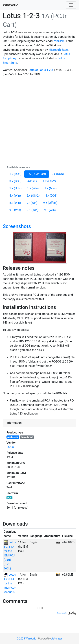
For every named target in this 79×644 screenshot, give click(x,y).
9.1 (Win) (32, 210)
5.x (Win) (15, 203)
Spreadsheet (27, 437)
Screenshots (17, 226)
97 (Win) (32, 203)
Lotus (10, 447)
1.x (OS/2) (49, 181)
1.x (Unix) (15, 188)
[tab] (39, 423)
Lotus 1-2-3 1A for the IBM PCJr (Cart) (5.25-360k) (10, 555)
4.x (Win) (15, 196)
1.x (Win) (33, 188)
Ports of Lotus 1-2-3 (40, 70)
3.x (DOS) (15, 181)
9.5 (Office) (50, 203)
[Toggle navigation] (71, 5)
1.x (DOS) (15, 174)
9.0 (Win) (15, 210)
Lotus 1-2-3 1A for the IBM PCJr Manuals (10, 583)
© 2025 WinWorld (26, 639)
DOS (9, 498)
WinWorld (11, 5)
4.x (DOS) (51, 196)
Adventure (57, 639)
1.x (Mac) (50, 188)
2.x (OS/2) (33, 196)
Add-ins (32, 181)
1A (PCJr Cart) (38, 174)
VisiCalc (59, 41)
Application (13, 437)
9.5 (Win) (50, 210)
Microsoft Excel (58, 50)
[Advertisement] (39, 119)
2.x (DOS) (58, 174)
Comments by (67, 613)
